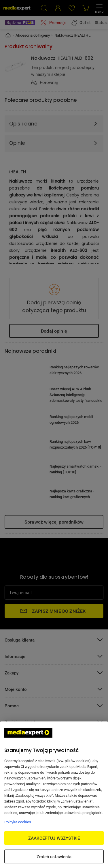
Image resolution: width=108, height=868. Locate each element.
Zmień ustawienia (54, 856)
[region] (54, 795)
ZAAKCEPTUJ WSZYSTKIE (54, 838)
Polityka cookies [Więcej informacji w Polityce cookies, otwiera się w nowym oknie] (18, 822)
